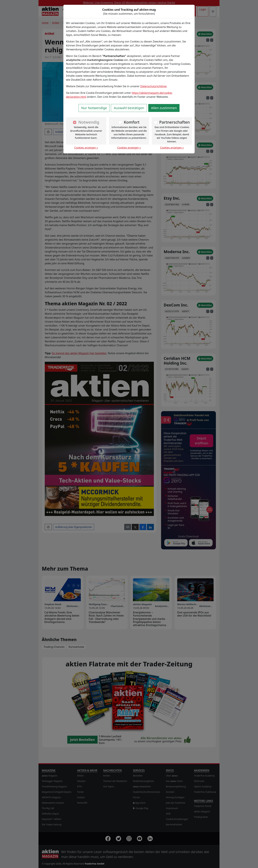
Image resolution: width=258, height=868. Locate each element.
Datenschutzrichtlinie (153, 86)
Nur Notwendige (94, 108)
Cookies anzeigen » (86, 148)
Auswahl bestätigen (129, 108)
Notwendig (89, 122)
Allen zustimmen (164, 108)
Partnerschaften (175, 122)
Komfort (132, 122)
